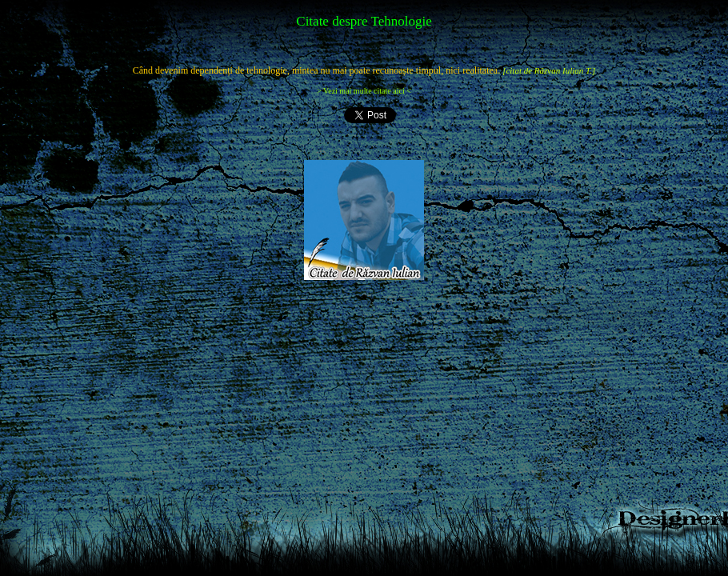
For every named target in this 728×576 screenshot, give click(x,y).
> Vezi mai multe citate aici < (364, 91)
